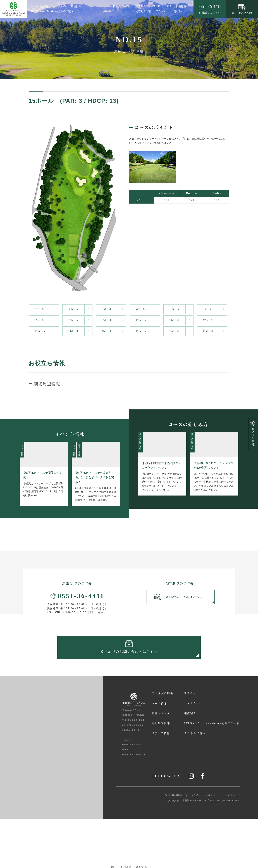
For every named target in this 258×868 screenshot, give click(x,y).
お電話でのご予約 (210, 9)
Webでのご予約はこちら (179, 598)
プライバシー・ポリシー (204, 844)
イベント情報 (22, 449)
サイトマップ (233, 844)
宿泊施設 (181, 6)
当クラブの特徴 (40, 7)
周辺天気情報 (253, 434)
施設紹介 (76, 7)
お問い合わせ (178, 11)
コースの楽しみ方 (140, 442)
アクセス (161, 11)
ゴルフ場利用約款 (173, 844)
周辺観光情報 (143, 11)
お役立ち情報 (79, 449)
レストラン (184, 707)
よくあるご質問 (187, 738)
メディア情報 (150, 738)
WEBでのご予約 (242, 9)
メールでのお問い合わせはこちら (129, 649)
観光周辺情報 (49, 383)
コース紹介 (60, 7)
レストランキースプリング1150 (153, 6)
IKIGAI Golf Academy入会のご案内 (52, 11)
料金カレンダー (122, 6)
